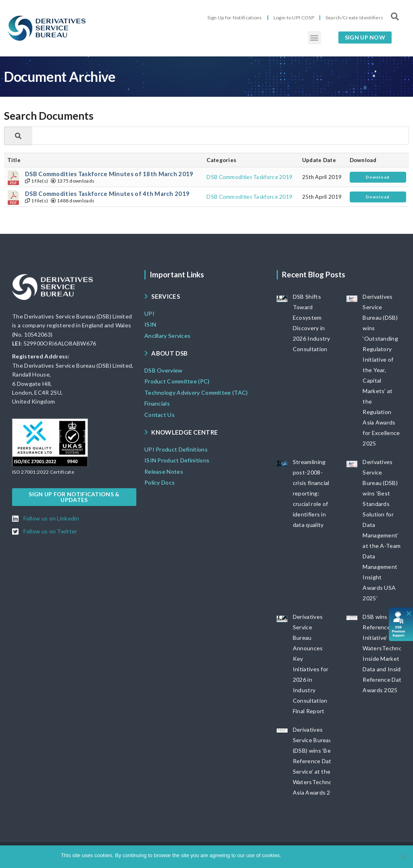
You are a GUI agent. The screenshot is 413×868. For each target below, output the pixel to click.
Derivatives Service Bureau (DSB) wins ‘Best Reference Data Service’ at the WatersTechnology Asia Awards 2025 (318, 761)
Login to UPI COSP (294, 18)
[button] (314, 38)
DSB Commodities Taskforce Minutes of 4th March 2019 (107, 194)
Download (378, 177)
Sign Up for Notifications (235, 18)
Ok (289, 855)
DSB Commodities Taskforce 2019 (249, 177)
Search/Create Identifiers (355, 18)
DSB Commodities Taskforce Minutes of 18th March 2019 (109, 174)
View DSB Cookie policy (324, 855)
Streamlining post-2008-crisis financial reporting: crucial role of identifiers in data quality (311, 493)
